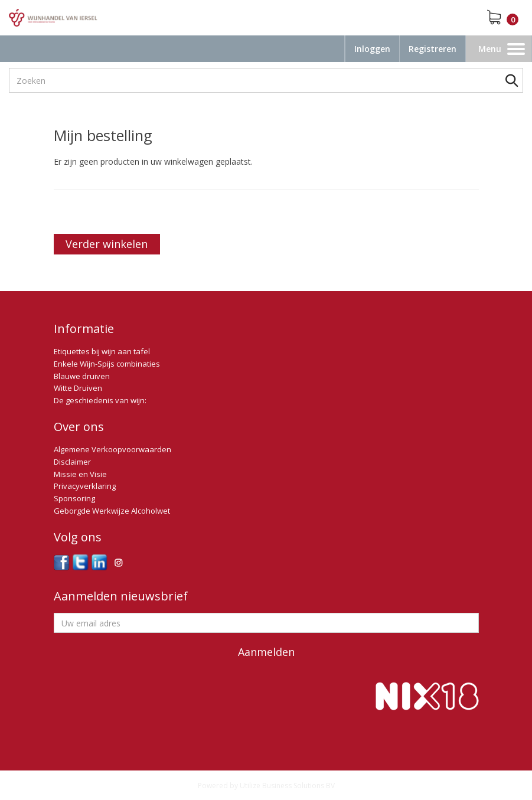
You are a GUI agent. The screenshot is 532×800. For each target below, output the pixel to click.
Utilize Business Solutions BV (287, 786)
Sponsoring (74, 498)
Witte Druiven (78, 388)
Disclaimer (72, 462)
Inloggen (372, 49)
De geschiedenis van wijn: (100, 400)
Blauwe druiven (82, 376)
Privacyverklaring (85, 486)
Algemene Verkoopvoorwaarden (112, 449)
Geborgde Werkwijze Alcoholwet (112, 511)
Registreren (433, 49)
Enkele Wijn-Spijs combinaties (107, 364)
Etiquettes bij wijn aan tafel (102, 351)
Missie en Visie (80, 474)
